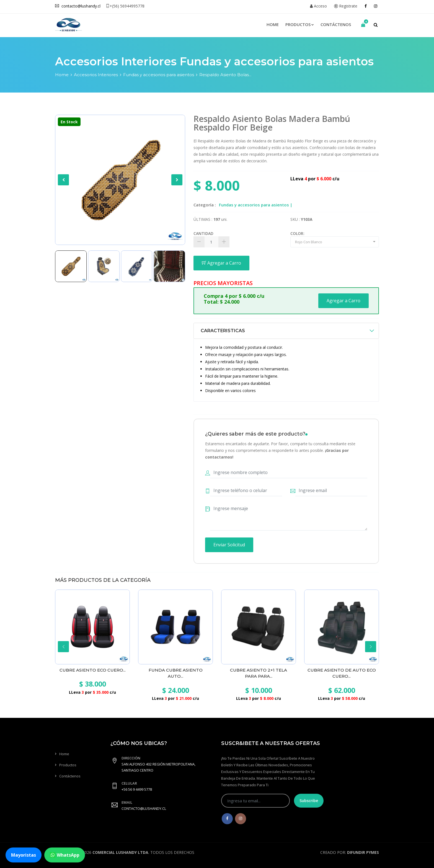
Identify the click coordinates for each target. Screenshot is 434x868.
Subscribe (309, 801)
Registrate (346, 6)
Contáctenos (336, 24)
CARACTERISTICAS (223, 331)
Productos (300, 24)
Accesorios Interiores (96, 75)
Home (273, 24)
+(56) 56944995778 (125, 6)
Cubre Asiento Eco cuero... (93, 670)
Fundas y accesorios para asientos (159, 75)
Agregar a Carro (221, 263)
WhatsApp (65, 855)
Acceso (318, 6)
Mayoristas (24, 855)
